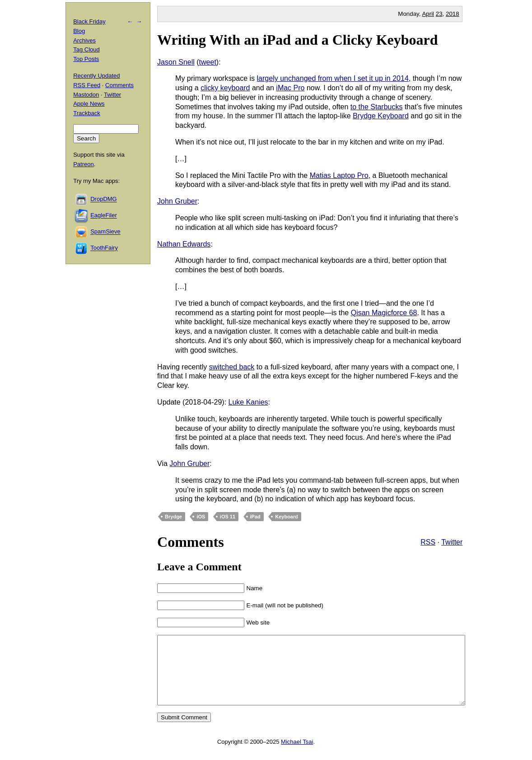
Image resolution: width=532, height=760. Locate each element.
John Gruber (177, 201)
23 (439, 14)
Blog (79, 31)
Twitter (452, 542)
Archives (84, 40)
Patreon (84, 164)
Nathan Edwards (184, 244)
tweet (208, 62)
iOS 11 (228, 517)
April (428, 14)
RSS (428, 542)
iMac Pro (290, 88)
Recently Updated (96, 76)
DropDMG (104, 199)
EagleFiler (104, 216)
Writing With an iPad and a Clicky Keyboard (297, 40)
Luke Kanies (248, 402)
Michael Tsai (297, 755)
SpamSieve (105, 232)
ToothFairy (104, 248)
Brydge (173, 517)
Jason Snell (176, 62)
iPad (255, 517)
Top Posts (86, 59)
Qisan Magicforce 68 (384, 313)
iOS (201, 517)
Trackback (86, 113)
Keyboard (287, 517)
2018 (453, 14)
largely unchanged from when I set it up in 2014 (333, 78)
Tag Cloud (86, 49)
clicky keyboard (225, 88)
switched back (232, 367)
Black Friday (89, 21)
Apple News (89, 104)
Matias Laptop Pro (339, 175)
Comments (119, 85)
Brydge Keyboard (381, 116)
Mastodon (86, 95)
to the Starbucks (377, 107)
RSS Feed (87, 85)
